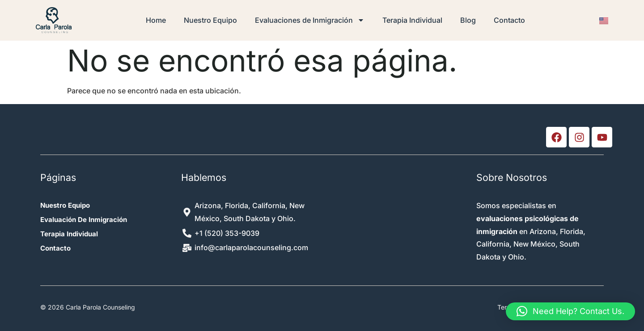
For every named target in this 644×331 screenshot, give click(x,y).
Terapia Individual (412, 20)
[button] (570, 311)
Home (156, 20)
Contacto (509, 20)
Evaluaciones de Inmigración (310, 20)
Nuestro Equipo (210, 20)
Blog (468, 20)
